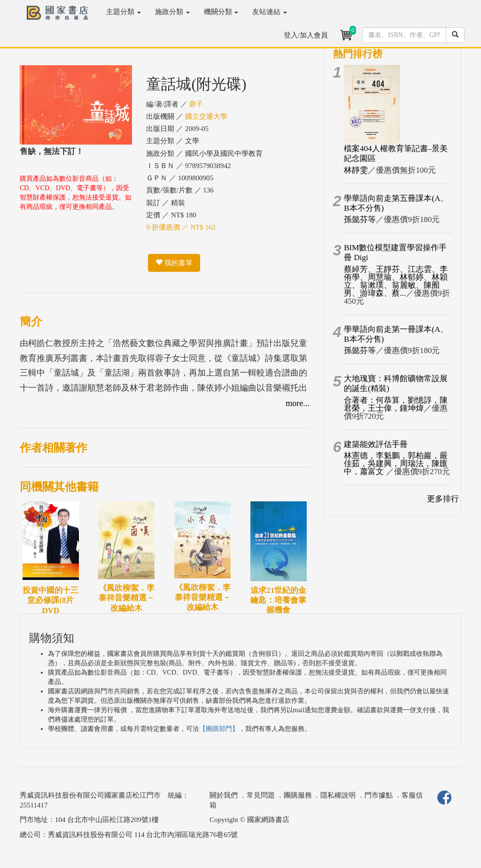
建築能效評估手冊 (376, 444)
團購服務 (298, 795)
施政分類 (172, 12)
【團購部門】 (219, 729)
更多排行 (443, 499)
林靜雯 (356, 170)
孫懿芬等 (360, 219)
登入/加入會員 (306, 35)
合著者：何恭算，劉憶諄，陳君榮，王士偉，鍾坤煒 (396, 404)
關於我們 (224, 795)
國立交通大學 (206, 116)
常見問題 (261, 795)
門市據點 (379, 795)
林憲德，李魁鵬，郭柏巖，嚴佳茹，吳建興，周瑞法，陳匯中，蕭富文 (396, 464)
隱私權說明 (338, 795)
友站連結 (270, 12)
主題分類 (124, 12)
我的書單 (174, 263)
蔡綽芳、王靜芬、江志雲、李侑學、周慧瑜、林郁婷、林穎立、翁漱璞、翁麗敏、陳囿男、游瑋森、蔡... (396, 281)
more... (297, 403)
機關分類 (221, 12)
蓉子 (196, 104)
